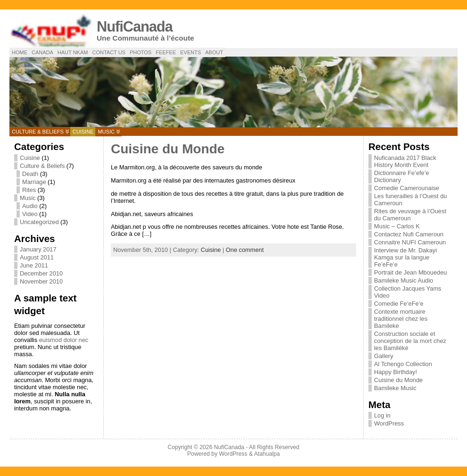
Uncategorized (39, 222)
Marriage (34, 182)
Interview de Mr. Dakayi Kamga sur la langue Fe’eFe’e (405, 257)
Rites (29, 190)
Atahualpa (267, 454)
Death (30, 174)
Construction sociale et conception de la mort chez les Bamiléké (410, 341)
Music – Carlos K (397, 226)
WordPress (389, 423)
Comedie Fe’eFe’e (399, 304)
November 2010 (41, 281)
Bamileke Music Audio (404, 280)
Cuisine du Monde (168, 149)
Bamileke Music (395, 388)
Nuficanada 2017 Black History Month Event (405, 161)
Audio (30, 206)
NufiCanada (135, 27)
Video (30, 214)
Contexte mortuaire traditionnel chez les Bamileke (401, 319)
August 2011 (37, 257)
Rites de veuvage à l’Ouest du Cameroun (410, 215)
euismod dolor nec (64, 340)
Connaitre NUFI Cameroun (410, 242)
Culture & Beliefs (38, 132)
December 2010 (41, 273)
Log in (382, 415)
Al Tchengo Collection (403, 364)
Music (106, 132)
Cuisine (83, 132)
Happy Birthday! (396, 372)
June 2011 (34, 265)
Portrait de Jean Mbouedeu (410, 272)
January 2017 (38, 249)
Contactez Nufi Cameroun (409, 234)
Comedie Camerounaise (407, 188)
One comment (245, 250)
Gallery (384, 356)
